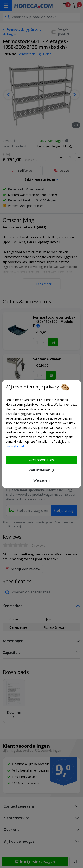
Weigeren (41, 480)
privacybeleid (15, 446)
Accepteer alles (42, 460)
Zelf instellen (41, 470)
